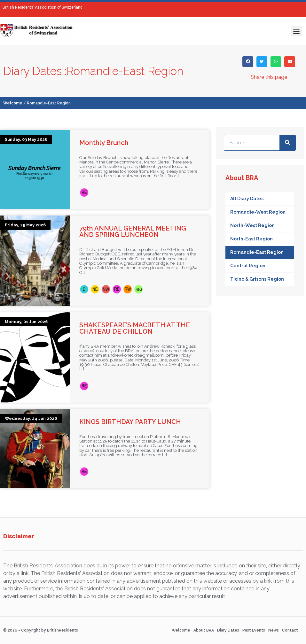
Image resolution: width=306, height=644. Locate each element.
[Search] (287, 143)
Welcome (13, 103)
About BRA (204, 630)
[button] (297, 31)
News (274, 630)
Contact (290, 630)
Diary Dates (228, 630)
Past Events (254, 630)
